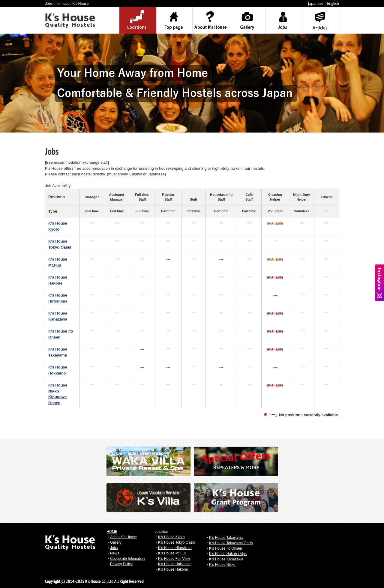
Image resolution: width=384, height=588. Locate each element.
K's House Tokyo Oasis (177, 542)
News (115, 553)
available (275, 313)
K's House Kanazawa (226, 559)
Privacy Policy (121, 564)
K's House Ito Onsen (226, 548)
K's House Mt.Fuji (172, 553)
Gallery (116, 542)
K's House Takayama (226, 538)
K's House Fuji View (174, 559)
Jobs (114, 548)
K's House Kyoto (171, 537)
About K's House (123, 537)
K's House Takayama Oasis (231, 543)
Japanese (316, 3)
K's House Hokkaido (174, 564)
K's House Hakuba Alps (228, 554)
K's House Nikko (222, 565)
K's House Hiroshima (175, 548)
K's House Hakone (173, 569)
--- (168, 259)
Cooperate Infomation (127, 559)
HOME (112, 532)
